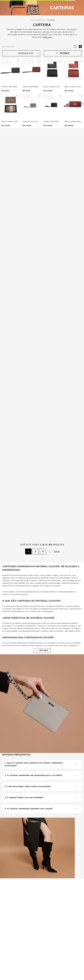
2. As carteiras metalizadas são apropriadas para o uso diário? (42, 775)
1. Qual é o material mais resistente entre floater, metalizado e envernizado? (42, 764)
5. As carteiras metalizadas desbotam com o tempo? (42, 809)
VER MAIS (44, 651)
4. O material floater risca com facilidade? (42, 798)
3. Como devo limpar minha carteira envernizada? (42, 787)
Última (57, 551)
